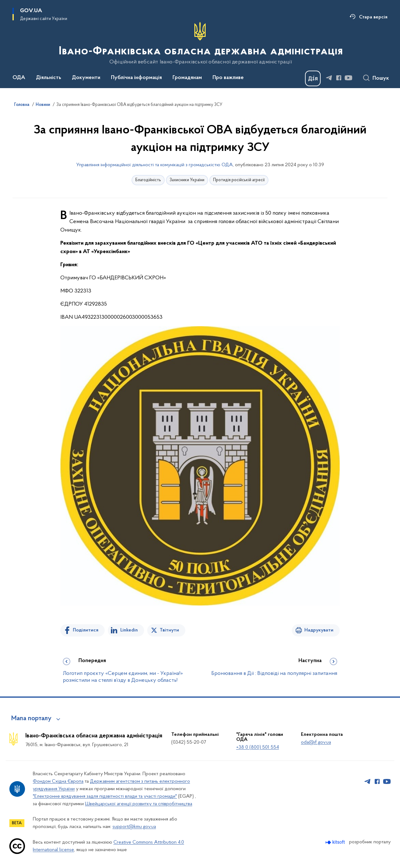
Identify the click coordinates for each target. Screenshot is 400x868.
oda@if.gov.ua (316, 742)
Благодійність (148, 180)
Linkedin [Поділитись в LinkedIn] (129, 630)
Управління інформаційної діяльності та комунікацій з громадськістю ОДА (155, 165)
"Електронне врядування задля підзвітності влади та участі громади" (105, 796)
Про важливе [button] (228, 78)
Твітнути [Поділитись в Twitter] (169, 630)
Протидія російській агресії (239, 180)
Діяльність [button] (49, 78)
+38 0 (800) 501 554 (258, 747)
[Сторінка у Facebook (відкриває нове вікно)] (339, 78)
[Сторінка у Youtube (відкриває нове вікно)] (348, 78)
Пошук (381, 78)
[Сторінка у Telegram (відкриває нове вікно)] (329, 78)
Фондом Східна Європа (58, 781)
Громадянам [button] (187, 78)
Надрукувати (319, 630)
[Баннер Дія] (313, 78)
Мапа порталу (31, 719)
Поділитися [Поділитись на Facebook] (86, 630)
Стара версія (373, 17)
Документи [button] (86, 78)
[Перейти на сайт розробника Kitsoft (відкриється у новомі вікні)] (336, 842)
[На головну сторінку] (200, 43)
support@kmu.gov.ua (134, 827)
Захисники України (187, 180)
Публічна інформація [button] (136, 78)
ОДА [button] (19, 78)
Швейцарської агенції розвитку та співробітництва (139, 804)
